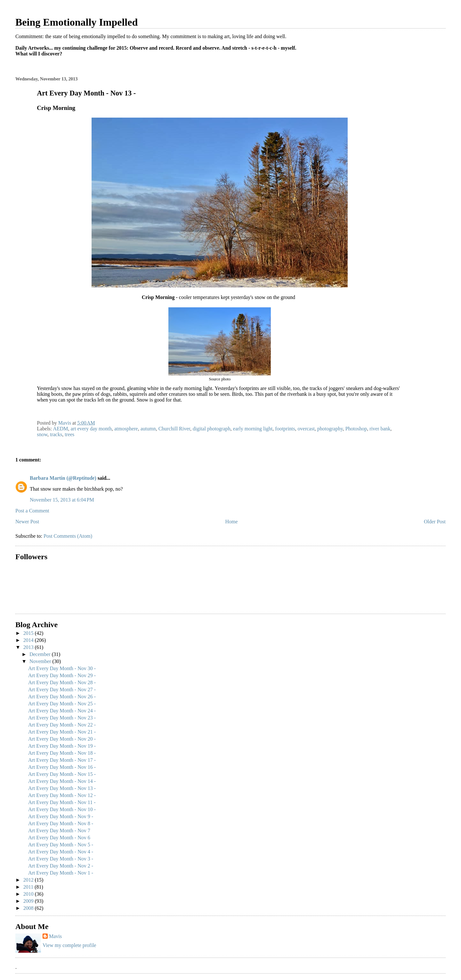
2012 (29, 880)
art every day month (91, 429)
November (41, 661)
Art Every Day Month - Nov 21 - (62, 732)
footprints (285, 429)
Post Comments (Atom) (68, 536)
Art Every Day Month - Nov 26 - (62, 697)
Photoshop (356, 429)
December (41, 654)
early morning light (253, 429)
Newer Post (27, 522)
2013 (29, 647)
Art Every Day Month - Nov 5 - (61, 845)
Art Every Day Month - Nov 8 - (61, 823)
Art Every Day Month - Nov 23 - (62, 718)
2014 (29, 640)
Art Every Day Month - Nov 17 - (62, 760)
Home (232, 522)
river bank (380, 429)
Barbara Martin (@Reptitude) (63, 478)
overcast (306, 429)
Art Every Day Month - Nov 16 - (62, 767)
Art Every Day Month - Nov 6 (59, 838)
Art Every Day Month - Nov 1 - (61, 873)
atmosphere (126, 429)
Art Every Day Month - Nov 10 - (62, 809)
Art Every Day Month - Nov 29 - (62, 675)
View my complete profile (69, 945)
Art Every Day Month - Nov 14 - (62, 781)
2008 (29, 908)
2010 (29, 894)
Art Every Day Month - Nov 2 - (61, 866)
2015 (29, 633)
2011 (29, 887)
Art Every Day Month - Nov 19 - (62, 746)
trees (69, 434)
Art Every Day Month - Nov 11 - (62, 802)
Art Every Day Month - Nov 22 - (62, 725)
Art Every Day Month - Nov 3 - (61, 859)
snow (42, 434)
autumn (148, 429)
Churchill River (174, 429)
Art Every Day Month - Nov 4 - (61, 852)
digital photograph (212, 429)
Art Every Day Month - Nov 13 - (62, 788)
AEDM (60, 429)
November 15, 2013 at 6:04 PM (62, 500)
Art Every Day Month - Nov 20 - (62, 739)
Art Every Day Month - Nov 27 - (62, 689)
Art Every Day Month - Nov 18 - (62, 753)
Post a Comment (32, 511)
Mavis (55, 936)
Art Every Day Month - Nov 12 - (62, 795)
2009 (29, 901)
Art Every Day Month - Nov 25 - (62, 704)
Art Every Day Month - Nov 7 (59, 831)
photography (330, 429)
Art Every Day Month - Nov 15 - (62, 774)
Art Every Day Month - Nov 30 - (62, 668)
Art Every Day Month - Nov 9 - (61, 816)
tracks (56, 434)
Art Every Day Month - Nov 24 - (62, 711)
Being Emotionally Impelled (77, 22)
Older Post (435, 522)
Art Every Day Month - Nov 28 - (62, 682)
